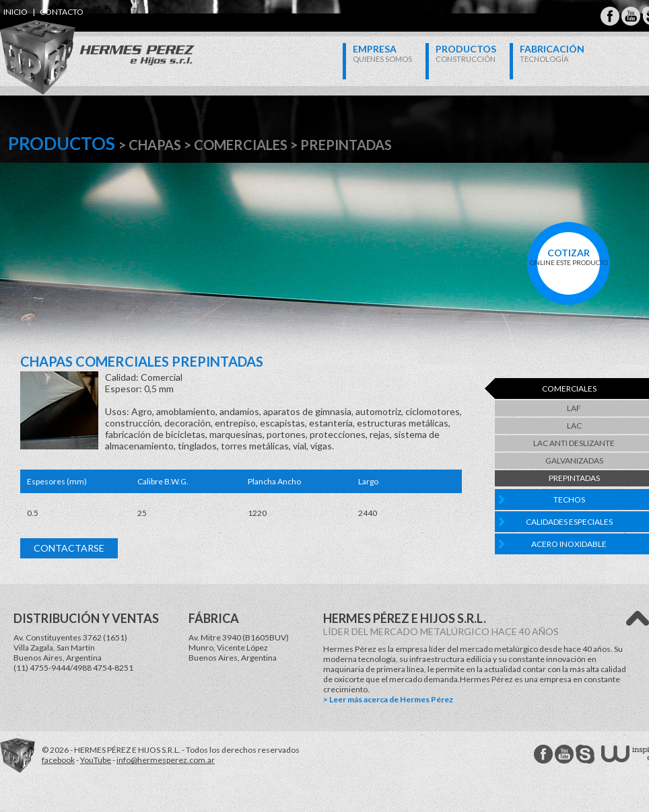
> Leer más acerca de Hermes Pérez (388, 699)
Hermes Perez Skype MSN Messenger (585, 754)
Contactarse (69, 548)
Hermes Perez (74, 44)
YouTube (96, 760)
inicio (15, 12)
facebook (58, 760)
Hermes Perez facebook (543, 754)
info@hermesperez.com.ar (166, 760)
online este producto (569, 257)
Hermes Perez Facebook (610, 16)
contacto (62, 12)
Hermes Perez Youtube (631, 16)
